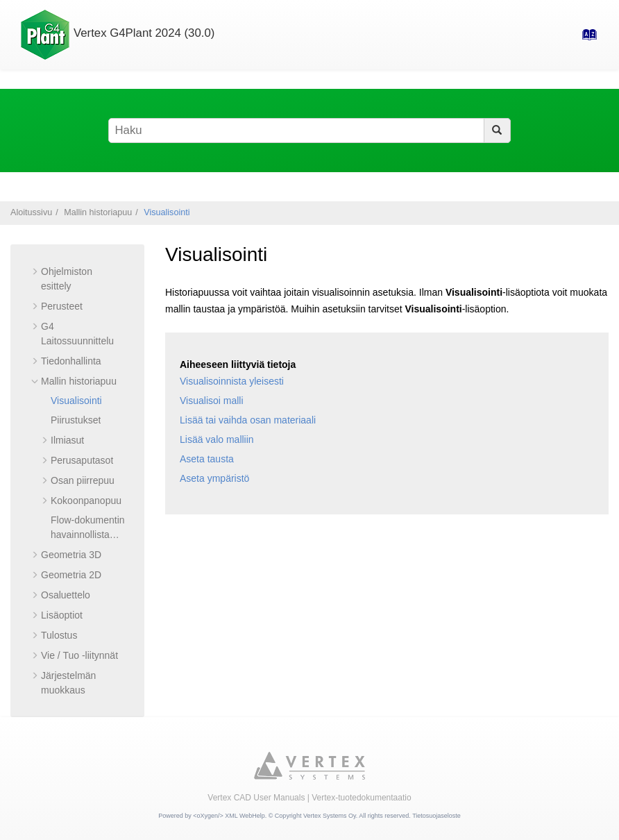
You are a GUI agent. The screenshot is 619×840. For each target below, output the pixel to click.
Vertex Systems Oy (330, 816)
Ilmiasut (67, 440)
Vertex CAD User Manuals (256, 798)
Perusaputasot (82, 460)
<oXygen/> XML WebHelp (229, 816)
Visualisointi (167, 212)
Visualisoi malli (212, 401)
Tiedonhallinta (71, 361)
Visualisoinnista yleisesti (232, 381)
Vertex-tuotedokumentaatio (361, 798)
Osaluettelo (66, 595)
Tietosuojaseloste (436, 816)
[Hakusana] (309, 131)
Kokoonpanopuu (86, 501)
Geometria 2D (71, 575)
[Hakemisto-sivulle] (585, 39)
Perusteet (62, 306)
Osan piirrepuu (83, 480)
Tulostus (59, 635)
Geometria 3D (71, 555)
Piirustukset (76, 420)
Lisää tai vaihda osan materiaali (248, 420)
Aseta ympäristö (214, 478)
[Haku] (497, 131)
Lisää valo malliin (217, 439)
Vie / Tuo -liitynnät (79, 655)
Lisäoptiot (62, 615)
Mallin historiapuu (98, 212)
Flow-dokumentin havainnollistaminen (88, 535)
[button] (35, 271)
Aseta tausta (207, 459)
